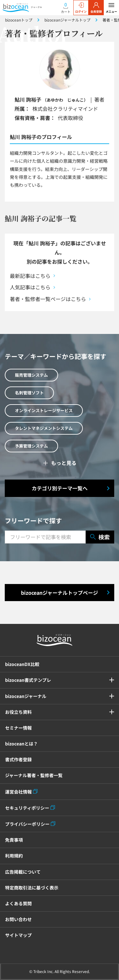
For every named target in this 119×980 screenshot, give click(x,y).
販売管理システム (31, 375)
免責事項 (14, 840)
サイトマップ (18, 935)
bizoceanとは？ (21, 744)
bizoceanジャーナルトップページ (60, 593)
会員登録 (96, 8)
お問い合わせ (18, 919)
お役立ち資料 (18, 712)
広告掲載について (23, 872)
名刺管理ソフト (29, 393)
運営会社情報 (18, 792)
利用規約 (14, 856)
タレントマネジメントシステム (44, 428)
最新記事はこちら (30, 276)
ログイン (81, 8)
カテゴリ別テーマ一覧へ (60, 488)
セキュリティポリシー (27, 808)
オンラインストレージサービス (44, 410)
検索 (100, 537)
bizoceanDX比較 (22, 664)
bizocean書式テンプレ (28, 680)
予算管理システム (31, 446)
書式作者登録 (18, 759)
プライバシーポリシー (27, 824)
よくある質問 (18, 903)
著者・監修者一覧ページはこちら (48, 299)
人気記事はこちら (30, 287)
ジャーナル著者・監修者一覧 (34, 775)
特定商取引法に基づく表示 (32, 888)
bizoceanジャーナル (26, 696)
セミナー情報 (18, 728)
